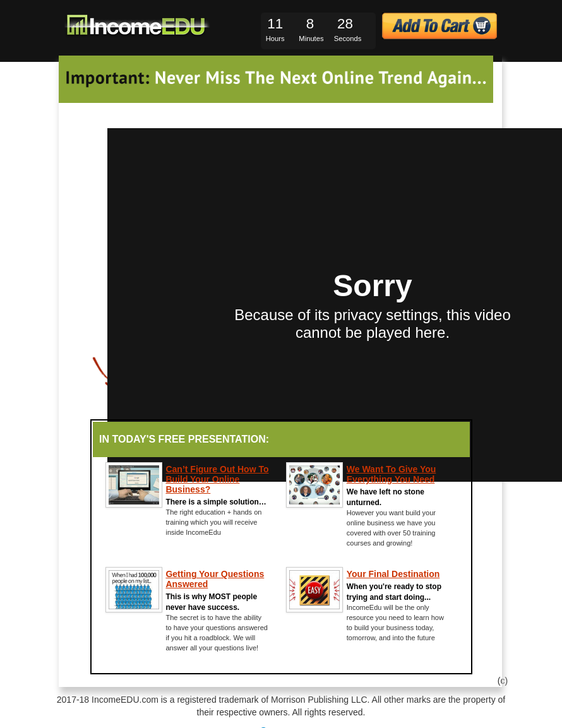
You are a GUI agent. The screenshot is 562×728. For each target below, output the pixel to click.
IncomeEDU (139, 26)
